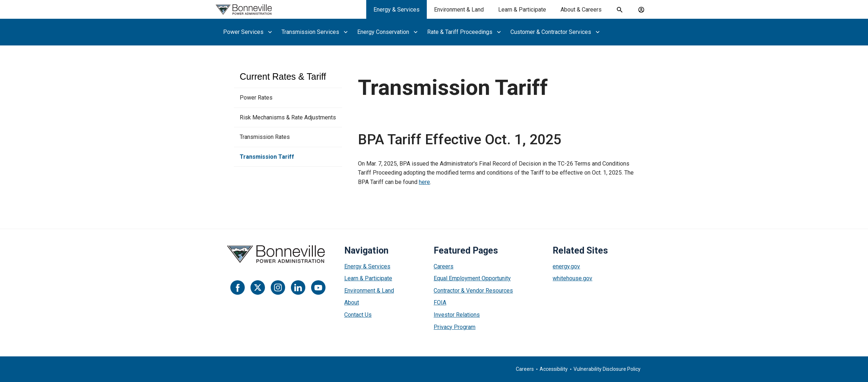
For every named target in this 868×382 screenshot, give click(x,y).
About (352, 302)
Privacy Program (455, 327)
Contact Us (358, 315)
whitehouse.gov (572, 278)
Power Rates (256, 98)
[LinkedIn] (298, 287)
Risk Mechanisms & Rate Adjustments (288, 117)
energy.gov (566, 266)
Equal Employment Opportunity (472, 278)
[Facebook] (238, 287)
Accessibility (554, 369)
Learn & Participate (368, 278)
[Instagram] (278, 287)
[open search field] (620, 10)
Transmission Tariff (267, 157)
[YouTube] (318, 287)
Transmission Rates (265, 137)
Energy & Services (367, 266)
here (424, 182)
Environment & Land (369, 291)
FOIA (440, 302)
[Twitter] (258, 287)
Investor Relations (457, 315)
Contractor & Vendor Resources (473, 291)
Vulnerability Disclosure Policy (607, 369)
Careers (444, 266)
